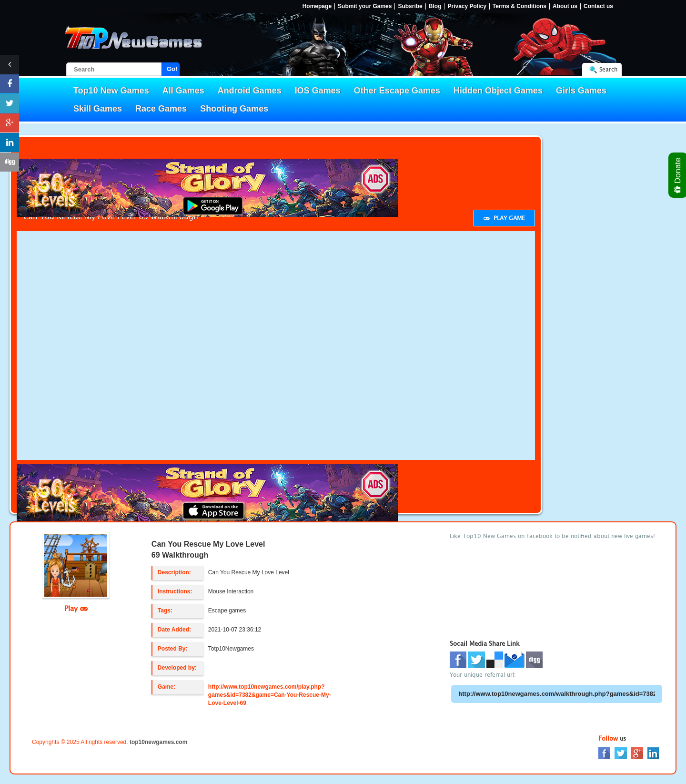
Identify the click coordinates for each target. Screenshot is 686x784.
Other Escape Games (397, 91)
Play (76, 608)
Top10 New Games (111, 91)
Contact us (598, 6)
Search (608, 69)
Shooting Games (234, 109)
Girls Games (581, 91)
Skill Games (98, 109)
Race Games (161, 109)
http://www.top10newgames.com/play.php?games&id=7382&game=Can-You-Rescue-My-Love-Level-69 (270, 695)
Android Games (250, 91)
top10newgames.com (158, 742)
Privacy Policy (467, 6)
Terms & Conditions (520, 6)
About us (565, 6)
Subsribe (410, 6)
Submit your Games (365, 6)
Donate (678, 175)
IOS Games (318, 91)
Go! (172, 69)
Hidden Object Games (498, 91)
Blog (435, 6)
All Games (183, 91)
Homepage (317, 6)
